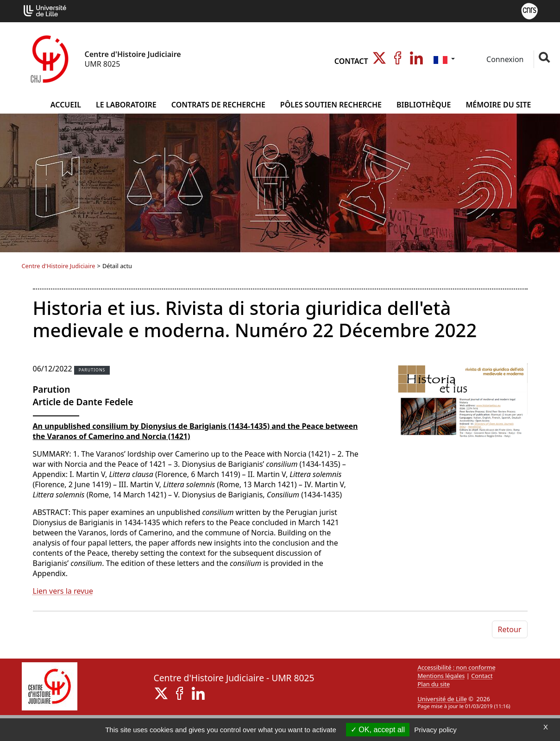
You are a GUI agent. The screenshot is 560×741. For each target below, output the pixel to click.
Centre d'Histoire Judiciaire (59, 266)
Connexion (504, 59)
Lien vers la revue (63, 591)
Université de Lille (442, 699)
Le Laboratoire (126, 105)
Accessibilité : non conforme (457, 667)
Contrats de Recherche (218, 105)
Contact (351, 61)
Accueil (66, 105)
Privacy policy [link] (435, 730)
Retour (510, 629)
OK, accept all (378, 730)
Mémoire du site (498, 105)
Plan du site (434, 684)
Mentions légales (441, 676)
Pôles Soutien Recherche (331, 105)
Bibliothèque (424, 105)
